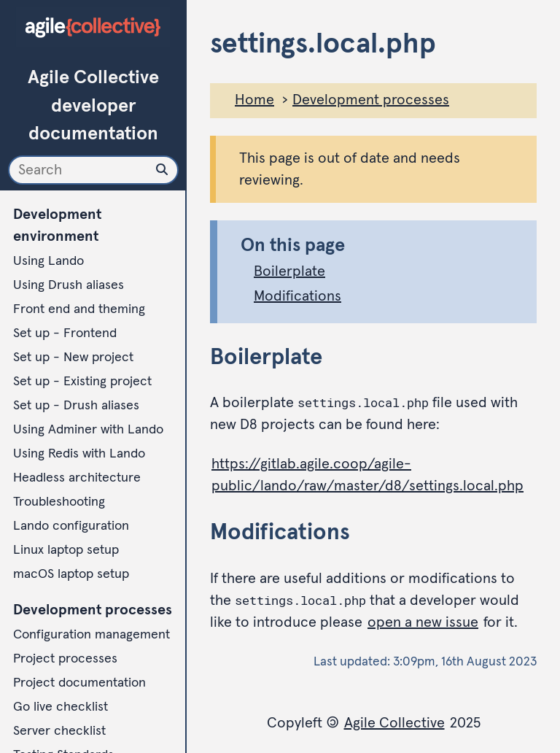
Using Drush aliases (69, 285)
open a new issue (423, 622)
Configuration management (92, 635)
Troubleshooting (59, 502)
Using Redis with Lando (79, 454)
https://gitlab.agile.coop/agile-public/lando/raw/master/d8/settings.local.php (367, 475)
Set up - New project (73, 358)
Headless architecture (77, 478)
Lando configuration (71, 526)
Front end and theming (79, 309)
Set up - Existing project (82, 382)
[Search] (93, 170)
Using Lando (48, 261)
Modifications (297, 296)
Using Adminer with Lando (88, 430)
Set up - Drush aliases (76, 406)
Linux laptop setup (66, 550)
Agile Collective (394, 723)
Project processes (65, 659)
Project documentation (79, 683)
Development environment (57, 225)
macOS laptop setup (71, 574)
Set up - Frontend (65, 333)
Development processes (93, 610)
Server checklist (59, 731)
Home (254, 100)
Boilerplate (289, 271)
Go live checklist (61, 707)
